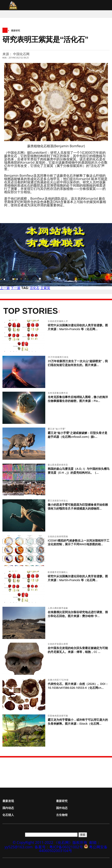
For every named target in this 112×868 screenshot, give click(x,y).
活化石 (35, 288)
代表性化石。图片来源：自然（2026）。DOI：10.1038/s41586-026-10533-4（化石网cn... (78, 686)
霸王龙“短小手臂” (57, 429)
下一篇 (16, 288)
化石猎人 (8, 815)
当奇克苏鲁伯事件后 (58, 393)
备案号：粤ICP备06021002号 (59, 847)
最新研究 (16, 30)
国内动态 (8, 808)
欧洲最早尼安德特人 (58, 572)
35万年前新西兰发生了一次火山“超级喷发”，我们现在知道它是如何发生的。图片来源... (78, 363)
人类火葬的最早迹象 (58, 608)
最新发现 (8, 801)
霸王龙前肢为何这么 (58, 501)
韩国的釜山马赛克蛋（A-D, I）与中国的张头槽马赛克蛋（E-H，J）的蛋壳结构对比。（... (79, 471)
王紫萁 (45, 288)
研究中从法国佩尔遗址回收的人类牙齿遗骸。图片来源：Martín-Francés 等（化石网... (78, 327)
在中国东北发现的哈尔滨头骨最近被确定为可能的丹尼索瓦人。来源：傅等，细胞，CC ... (78, 650)
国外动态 (62, 808)
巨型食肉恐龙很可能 (58, 716)
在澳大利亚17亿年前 (58, 680)
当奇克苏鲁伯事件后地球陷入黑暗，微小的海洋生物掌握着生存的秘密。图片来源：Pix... (78, 399)
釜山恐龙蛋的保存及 (58, 465)
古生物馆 (62, 815)
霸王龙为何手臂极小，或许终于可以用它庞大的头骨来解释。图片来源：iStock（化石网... (78, 722)
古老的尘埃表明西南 (58, 536)
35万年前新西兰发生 (58, 357)
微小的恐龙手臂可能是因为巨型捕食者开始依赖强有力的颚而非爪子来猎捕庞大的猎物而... (78, 506)
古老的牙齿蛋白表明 (58, 644)
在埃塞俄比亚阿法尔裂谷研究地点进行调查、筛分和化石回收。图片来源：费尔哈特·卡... (78, 614)
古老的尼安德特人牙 (58, 321)
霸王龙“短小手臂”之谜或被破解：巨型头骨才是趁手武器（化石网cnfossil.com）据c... (77, 435)
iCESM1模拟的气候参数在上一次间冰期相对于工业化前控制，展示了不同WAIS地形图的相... (79, 542)
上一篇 (5, 288)
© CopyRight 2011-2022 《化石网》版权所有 (50, 842)
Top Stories (31, 311)
